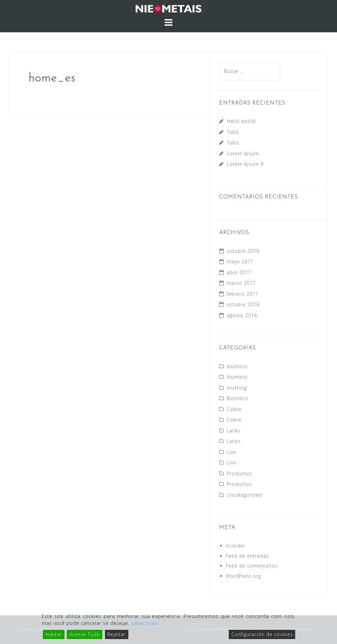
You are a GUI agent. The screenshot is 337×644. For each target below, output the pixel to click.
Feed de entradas (247, 556)
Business (237, 398)
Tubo (233, 132)
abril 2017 (239, 272)
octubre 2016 (243, 304)
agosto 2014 (242, 315)
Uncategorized (244, 495)
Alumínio (237, 377)
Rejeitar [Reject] (117, 634)
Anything (237, 388)
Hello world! (242, 121)
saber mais (145, 623)
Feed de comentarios (252, 566)
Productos (239, 473)
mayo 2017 (240, 262)
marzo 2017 (241, 283)
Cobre (234, 409)
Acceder (235, 546)
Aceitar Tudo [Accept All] (85, 634)
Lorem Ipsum (243, 153)
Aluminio (237, 366)
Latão (234, 431)
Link (232, 452)
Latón (234, 441)
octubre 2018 (243, 251)
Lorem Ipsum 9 (245, 164)
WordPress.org (243, 576)
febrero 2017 (243, 294)
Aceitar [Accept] (53, 634)
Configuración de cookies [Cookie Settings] (262, 634)
